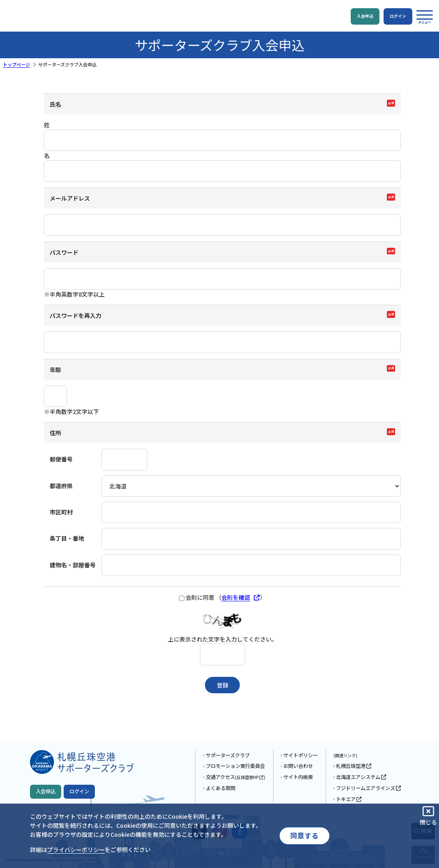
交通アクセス (236, 777)
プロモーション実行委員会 (235, 766)
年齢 (55, 370)
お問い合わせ (298, 766)
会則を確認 (241, 597)
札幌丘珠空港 (354, 766)
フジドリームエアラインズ (369, 788)
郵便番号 (61, 459)
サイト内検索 (298, 777)
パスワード (64, 252)
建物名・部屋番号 (73, 565)
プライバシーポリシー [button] (76, 850)
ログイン (79, 791)
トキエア (349, 799)
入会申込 (46, 791)
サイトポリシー (301, 755)
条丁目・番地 (67, 538)
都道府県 (61, 486)
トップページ (16, 64)
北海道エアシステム (361, 777)
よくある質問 (221, 788)
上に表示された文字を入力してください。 (223, 639)
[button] (425, 17)
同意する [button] (304, 836)
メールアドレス (70, 198)
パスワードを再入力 (76, 315)
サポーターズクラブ (228, 755)
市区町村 (61, 512)
